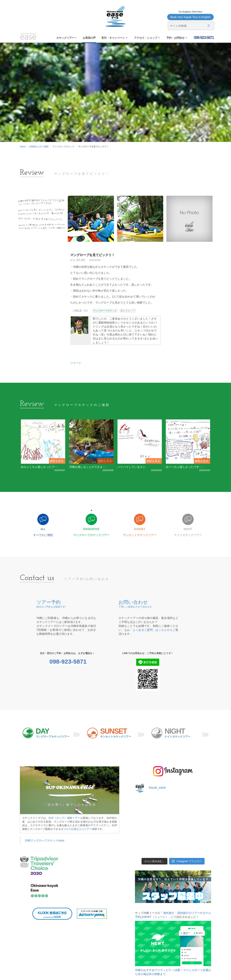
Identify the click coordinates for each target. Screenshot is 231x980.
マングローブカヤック (63, 146)
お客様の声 (89, 38)
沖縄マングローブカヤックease (45, 840)
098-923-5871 (203, 38)
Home (23, 146)
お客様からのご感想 (39, 146)
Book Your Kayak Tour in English (190, 17)
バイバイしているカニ (131, 467)
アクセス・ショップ (147, 38)
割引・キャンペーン (115, 38)
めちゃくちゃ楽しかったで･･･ (40, 467)
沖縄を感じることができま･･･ (88, 467)
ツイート (76, 363)
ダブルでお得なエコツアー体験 (79, 829)
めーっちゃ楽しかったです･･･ (185, 467)
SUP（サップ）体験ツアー (64, 818)
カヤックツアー (67, 38)
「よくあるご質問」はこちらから (151, 630)
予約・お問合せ (176, 38)
